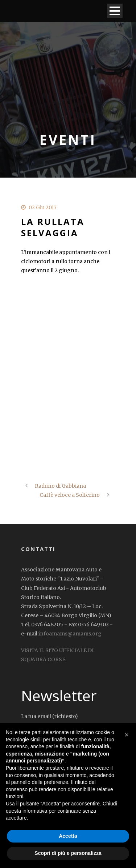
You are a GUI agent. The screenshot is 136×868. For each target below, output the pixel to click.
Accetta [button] (68, 836)
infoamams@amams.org (70, 634)
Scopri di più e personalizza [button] (68, 853)
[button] (127, 735)
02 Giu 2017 (43, 207)
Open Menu (115, 11)
